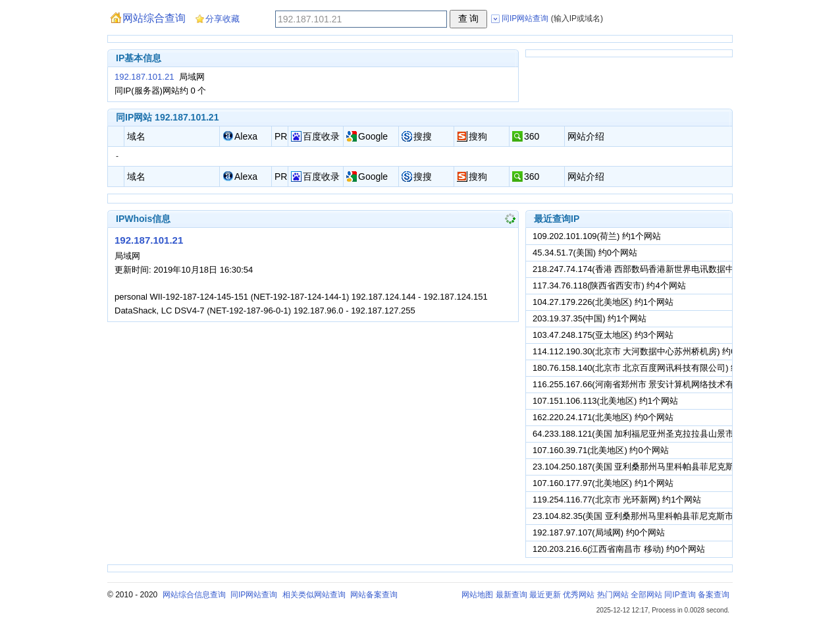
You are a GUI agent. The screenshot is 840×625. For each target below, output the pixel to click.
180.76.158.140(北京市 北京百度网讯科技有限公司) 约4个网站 (651, 368)
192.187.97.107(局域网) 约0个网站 (599, 532)
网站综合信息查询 (194, 595)
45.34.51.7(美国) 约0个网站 (585, 253)
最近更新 (545, 595)
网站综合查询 (154, 18)
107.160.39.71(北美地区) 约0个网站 (601, 450)
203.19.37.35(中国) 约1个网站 (590, 318)
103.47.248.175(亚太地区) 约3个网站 (603, 335)
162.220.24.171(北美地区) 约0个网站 (603, 417)
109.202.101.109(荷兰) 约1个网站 (597, 236)
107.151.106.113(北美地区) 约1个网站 (605, 401)
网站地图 (477, 595)
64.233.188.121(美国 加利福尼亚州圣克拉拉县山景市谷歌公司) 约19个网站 (675, 434)
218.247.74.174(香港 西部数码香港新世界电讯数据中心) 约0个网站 (660, 269)
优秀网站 (579, 595)
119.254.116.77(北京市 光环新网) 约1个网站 (617, 500)
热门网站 (613, 595)
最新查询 (512, 595)
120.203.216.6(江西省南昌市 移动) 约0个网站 (619, 549)
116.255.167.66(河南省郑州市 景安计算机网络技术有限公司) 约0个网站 (668, 384)
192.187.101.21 (144, 77)
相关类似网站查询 (314, 595)
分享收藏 (223, 19)
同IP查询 (680, 595)
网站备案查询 (374, 595)
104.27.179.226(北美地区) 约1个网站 (603, 302)
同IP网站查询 (254, 595)
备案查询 (714, 595)
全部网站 (646, 595)
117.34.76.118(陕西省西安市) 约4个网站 (609, 285)
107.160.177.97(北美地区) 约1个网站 (603, 483)
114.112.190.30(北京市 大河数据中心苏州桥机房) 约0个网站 (647, 351)
